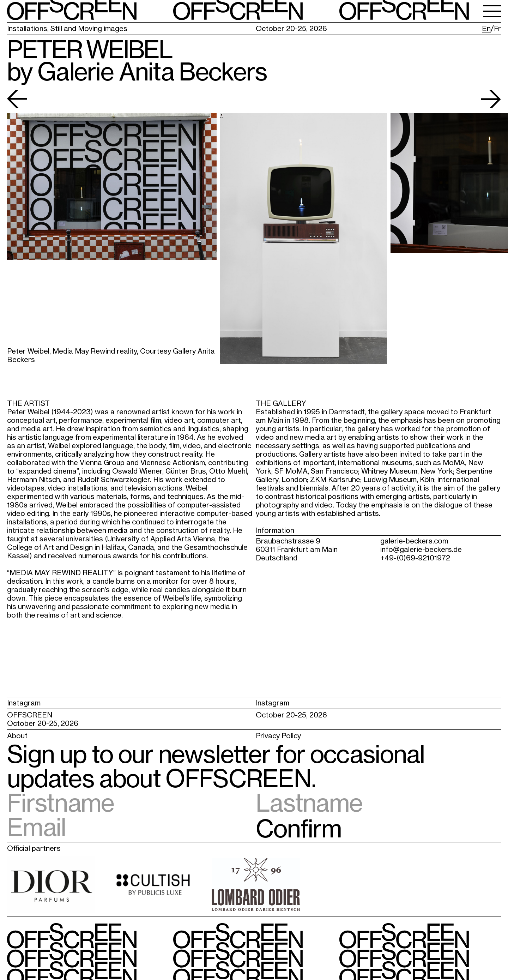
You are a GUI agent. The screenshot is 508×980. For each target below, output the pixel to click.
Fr (497, 29)
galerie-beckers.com (414, 541)
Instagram (24, 703)
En (486, 29)
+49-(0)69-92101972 (415, 558)
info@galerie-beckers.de (421, 549)
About (17, 736)
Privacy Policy (278, 736)
